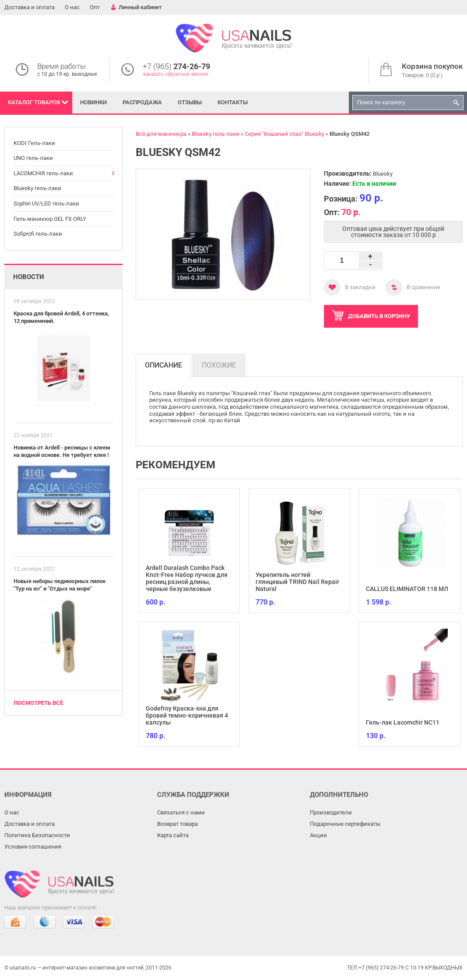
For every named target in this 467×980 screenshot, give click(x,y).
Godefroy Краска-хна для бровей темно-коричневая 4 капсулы (187, 715)
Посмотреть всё (38, 703)
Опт (95, 7)
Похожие (219, 365)
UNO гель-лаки (33, 158)
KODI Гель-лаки (34, 143)
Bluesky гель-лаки (37, 188)
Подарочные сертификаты (345, 824)
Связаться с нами (181, 812)
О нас (72, 7)
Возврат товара (177, 824)
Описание (163, 365)
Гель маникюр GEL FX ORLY (50, 219)
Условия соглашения (33, 847)
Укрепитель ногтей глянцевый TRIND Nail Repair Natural (297, 582)
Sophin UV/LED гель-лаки (46, 203)
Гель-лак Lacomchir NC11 (403, 722)
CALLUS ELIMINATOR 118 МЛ (407, 589)
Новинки (93, 102)
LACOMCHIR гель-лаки (43, 173)
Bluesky (383, 174)
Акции (318, 835)
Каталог (34, 102)
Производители (331, 812)
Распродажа (142, 102)
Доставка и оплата (30, 7)
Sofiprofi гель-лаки (38, 234)
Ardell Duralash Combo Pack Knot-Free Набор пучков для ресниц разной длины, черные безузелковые (187, 578)
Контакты (233, 102)
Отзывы (190, 102)
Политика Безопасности (37, 835)
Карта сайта (173, 835)
